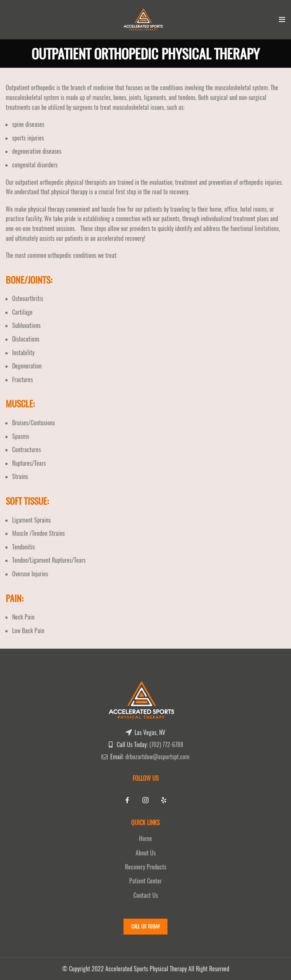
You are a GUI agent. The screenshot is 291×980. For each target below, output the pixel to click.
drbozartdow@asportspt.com (157, 757)
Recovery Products (146, 867)
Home (145, 839)
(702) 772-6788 (166, 745)
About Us (146, 853)
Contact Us (146, 895)
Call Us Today (146, 926)
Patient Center (145, 881)
